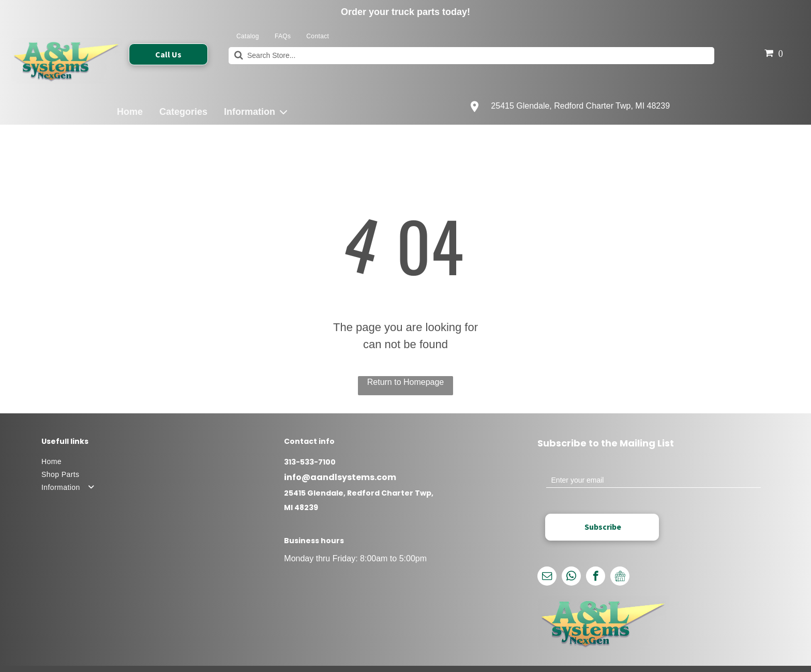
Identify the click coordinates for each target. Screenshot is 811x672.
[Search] (471, 56)
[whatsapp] (571, 577)
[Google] (620, 577)
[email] (547, 577)
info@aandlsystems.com (340, 477)
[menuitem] (248, 36)
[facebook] (596, 577)
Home (130, 112)
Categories (183, 112)
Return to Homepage (406, 382)
